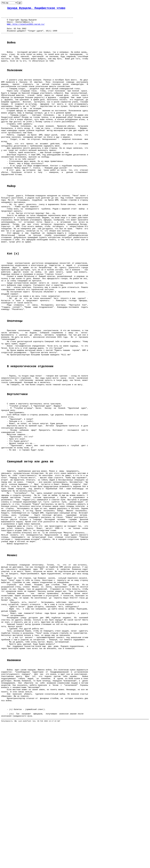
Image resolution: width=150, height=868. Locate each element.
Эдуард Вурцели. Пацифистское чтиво (36, 9)
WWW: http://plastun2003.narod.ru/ (26, 27)
